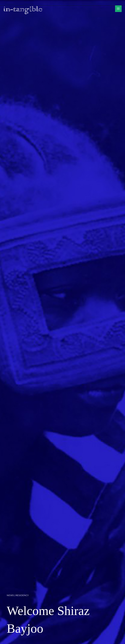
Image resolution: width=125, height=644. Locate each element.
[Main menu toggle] (118, 9)
